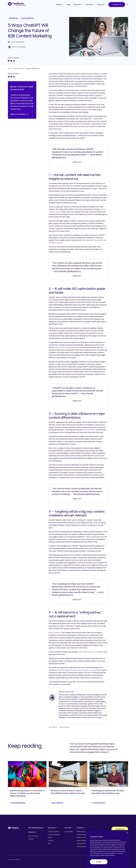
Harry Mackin (22, 47)
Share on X (77, 162)
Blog (9, 68)
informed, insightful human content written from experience (80, 670)
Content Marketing (27, 18)
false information (89, 430)
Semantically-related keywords (67, 347)
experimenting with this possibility (90, 652)
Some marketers (55, 633)
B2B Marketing (13, 18)
